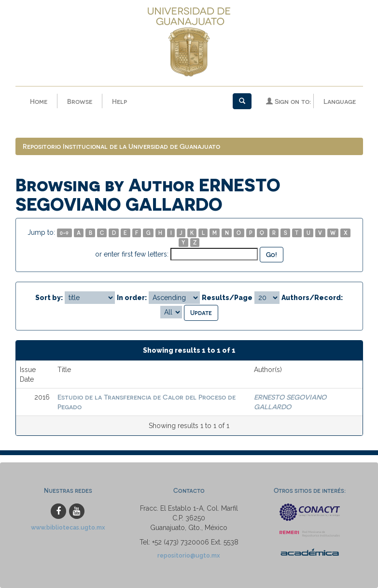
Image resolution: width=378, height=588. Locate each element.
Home (39, 101)
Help (119, 101)
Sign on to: (288, 101)
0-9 (64, 233)
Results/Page (227, 298)
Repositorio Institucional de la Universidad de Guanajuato (121, 146)
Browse (80, 101)
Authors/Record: (312, 298)
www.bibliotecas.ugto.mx (68, 527)
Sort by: (49, 298)
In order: (132, 298)
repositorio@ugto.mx (189, 555)
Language (340, 101)
